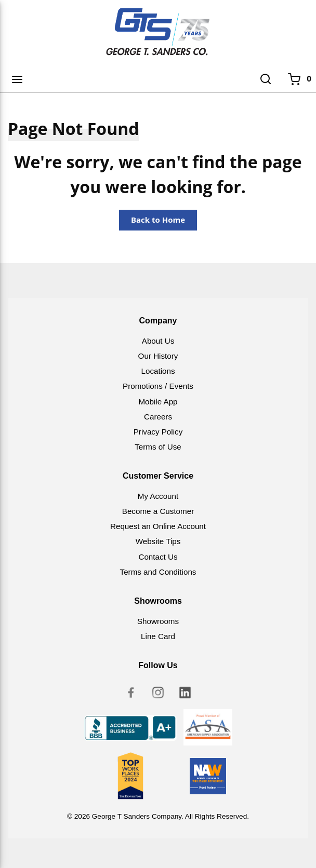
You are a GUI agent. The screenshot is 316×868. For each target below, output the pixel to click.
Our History (158, 356)
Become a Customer (158, 511)
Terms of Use (158, 447)
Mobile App (158, 402)
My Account (158, 496)
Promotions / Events (158, 386)
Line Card (158, 636)
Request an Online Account (158, 526)
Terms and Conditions (158, 572)
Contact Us (158, 557)
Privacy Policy (158, 432)
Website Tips (158, 541)
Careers (158, 417)
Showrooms (158, 621)
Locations (158, 371)
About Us (158, 341)
